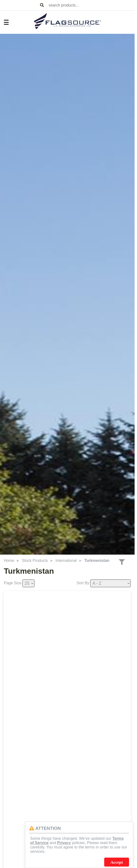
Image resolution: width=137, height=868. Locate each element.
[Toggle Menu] (4, 22)
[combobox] (91, 5)
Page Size (13, 583)
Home (9, 561)
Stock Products (35, 561)
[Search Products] (42, 5)
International (66, 561)
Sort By (83, 583)
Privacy (64, 843)
